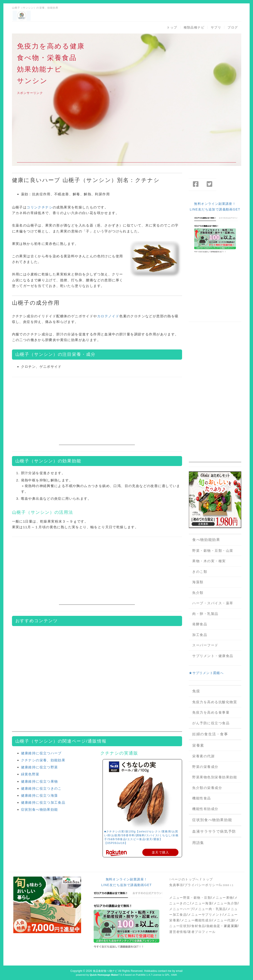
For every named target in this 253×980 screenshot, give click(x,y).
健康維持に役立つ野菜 (40, 767)
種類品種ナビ (194, 27)
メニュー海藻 (202, 903)
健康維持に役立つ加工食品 (43, 802)
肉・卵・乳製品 (205, 614)
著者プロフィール (202, 932)
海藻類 (198, 582)
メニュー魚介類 (226, 903)
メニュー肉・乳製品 (210, 909)
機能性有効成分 (205, 809)
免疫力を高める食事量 (211, 712)
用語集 (198, 843)
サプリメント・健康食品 (213, 656)
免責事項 (176, 885)
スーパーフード (205, 645)
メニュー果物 (223, 898)
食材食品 (198, 926)
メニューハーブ (181, 909)
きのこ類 (200, 572)
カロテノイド (108, 316)
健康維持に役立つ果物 (40, 781)
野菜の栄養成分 (205, 767)
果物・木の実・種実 (209, 561)
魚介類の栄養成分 (207, 788)
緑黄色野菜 (30, 774)
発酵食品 (200, 624)
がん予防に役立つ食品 (211, 723)
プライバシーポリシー (202, 885)
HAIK (174, 975)
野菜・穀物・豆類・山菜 (213, 551)
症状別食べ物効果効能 (40, 809)
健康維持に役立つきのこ (41, 788)
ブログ (233, 27)
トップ (172, 27)
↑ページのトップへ (184, 879)
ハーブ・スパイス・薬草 (213, 603)
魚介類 (198, 593)
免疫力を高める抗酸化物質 (215, 702)
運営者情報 (178, 932)
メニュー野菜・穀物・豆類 (190, 898)
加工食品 (200, 635)
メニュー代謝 (224, 920)
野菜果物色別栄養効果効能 (215, 777)
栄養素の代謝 (203, 756)
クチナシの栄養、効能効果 (43, 760)
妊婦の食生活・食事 (210, 734)
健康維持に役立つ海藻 (40, 795)
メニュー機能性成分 (197, 920)
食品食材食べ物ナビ (105, 971)
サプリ (216, 27)
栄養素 (198, 745)
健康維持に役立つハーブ (41, 753)
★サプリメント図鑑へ (206, 673)
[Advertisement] (126, 131)
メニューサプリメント (205, 915)
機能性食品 (202, 798)
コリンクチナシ (40, 207)
